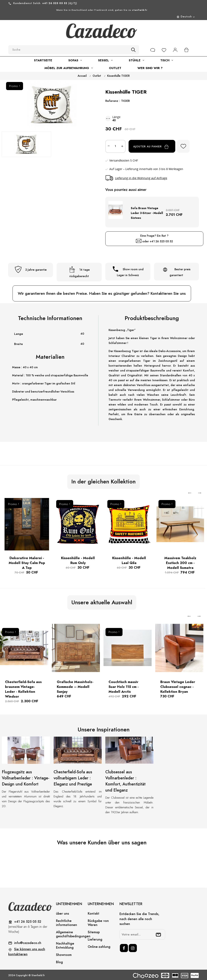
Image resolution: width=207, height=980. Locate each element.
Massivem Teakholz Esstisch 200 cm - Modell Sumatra (180, 561)
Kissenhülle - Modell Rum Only (78, 559)
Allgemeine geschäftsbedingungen (73, 933)
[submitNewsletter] (158, 933)
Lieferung (95, 938)
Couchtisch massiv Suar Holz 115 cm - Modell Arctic (124, 685)
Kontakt (93, 912)
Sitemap (94, 931)
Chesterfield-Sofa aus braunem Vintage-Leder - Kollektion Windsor (23, 688)
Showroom (64, 953)
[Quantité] (115, 146)
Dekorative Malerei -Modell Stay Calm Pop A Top (27, 561)
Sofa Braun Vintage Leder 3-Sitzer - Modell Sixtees (147, 212)
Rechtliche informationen (67, 921)
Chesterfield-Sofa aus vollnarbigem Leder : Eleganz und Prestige (73, 777)
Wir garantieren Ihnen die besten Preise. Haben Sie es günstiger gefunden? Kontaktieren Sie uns (102, 292)
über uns (62, 912)
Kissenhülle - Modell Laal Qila (129, 559)
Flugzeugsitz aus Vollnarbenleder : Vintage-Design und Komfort (26, 777)
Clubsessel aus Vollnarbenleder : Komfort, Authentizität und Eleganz (125, 780)
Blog (59, 961)
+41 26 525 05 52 (161, 240)
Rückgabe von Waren (98, 921)
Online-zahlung (99, 945)
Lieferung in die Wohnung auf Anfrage (141, 178)
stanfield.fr (140, 10)
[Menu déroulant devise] (102, 17)
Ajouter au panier (155, 147)
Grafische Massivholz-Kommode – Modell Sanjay (75, 685)
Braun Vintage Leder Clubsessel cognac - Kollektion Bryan (178, 685)
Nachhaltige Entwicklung (65, 944)
